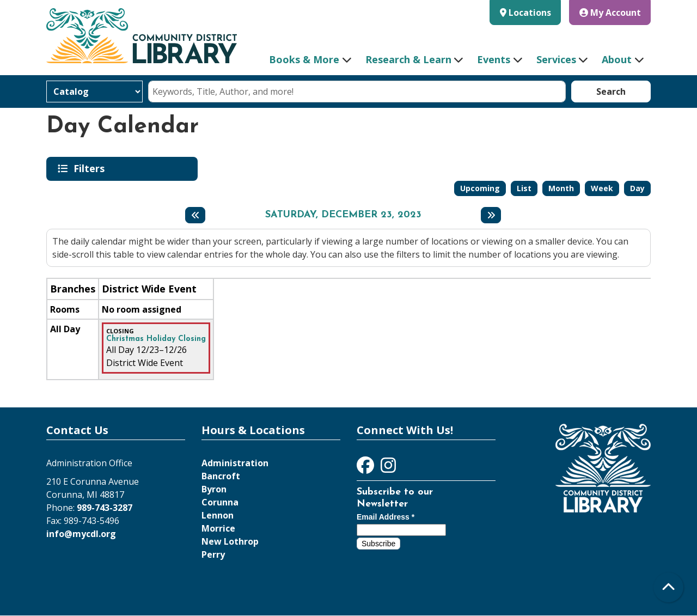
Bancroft (221, 476)
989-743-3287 (105, 508)
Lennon (218, 515)
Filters (91, 168)
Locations (530, 13)
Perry (213, 554)
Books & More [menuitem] (304, 59)
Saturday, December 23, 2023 (343, 215)
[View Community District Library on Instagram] (388, 468)
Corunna (220, 502)
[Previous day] (195, 215)
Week (602, 188)
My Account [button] (610, 13)
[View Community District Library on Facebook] (366, 468)
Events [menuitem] (494, 59)
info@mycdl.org (81, 534)
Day (637, 188)
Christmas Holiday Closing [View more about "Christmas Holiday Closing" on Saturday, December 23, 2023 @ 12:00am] (156, 339)
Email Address (386, 517)
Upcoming (480, 188)
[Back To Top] (668, 587)
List (524, 188)
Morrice (218, 528)
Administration (235, 463)
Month (561, 188)
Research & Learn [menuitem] (408, 59)
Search (611, 92)
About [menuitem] (617, 59)
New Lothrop (230, 541)
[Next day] (491, 215)
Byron (214, 489)
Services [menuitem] (556, 59)
